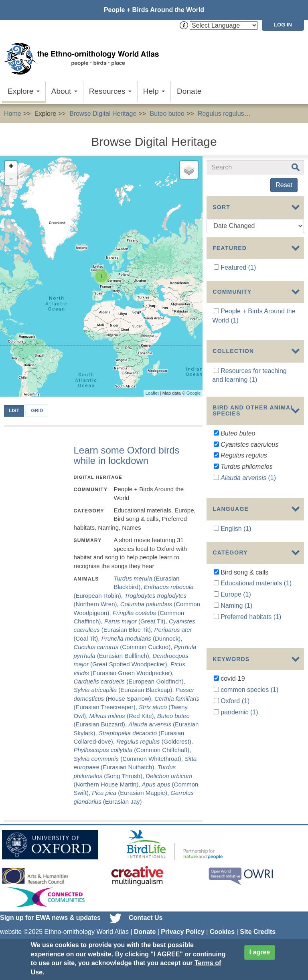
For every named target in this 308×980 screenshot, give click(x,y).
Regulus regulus (221, 114)
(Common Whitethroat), (129, 759)
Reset (284, 185)
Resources (110, 91)
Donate (189, 91)
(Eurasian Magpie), (131, 793)
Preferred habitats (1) (251, 643)
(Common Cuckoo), (124, 647)
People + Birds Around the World (154, 10)
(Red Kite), (123, 716)
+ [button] (11, 167)
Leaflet (152, 393)
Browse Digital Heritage (103, 114)
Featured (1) (238, 267)
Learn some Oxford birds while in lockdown (126, 455)
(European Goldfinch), (129, 681)
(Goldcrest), (155, 741)
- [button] (11, 179)
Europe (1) (236, 621)
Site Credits (258, 932)
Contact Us (146, 918)
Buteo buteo (167, 114)
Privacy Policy (183, 932)
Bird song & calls (281, 114)
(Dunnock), (142, 638)
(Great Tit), (137, 621)
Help (154, 91)
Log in (283, 25)
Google (194, 393)
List (14, 411)
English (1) (236, 549)
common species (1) (249, 704)
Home (13, 114)
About (64, 91)
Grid (37, 411)
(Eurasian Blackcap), (124, 690)
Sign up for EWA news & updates (50, 918)
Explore (24, 91)
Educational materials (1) (256, 610)
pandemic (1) (239, 727)
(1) (248, 486)
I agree (260, 952)
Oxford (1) (235, 715)
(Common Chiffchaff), (132, 750)
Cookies (222, 932)
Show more (223, 509)
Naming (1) (236, 632)
